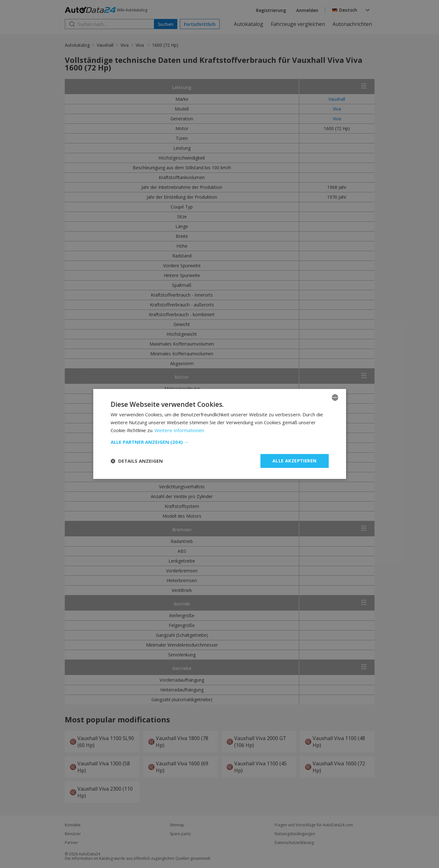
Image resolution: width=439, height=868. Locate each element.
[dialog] (219, 434)
